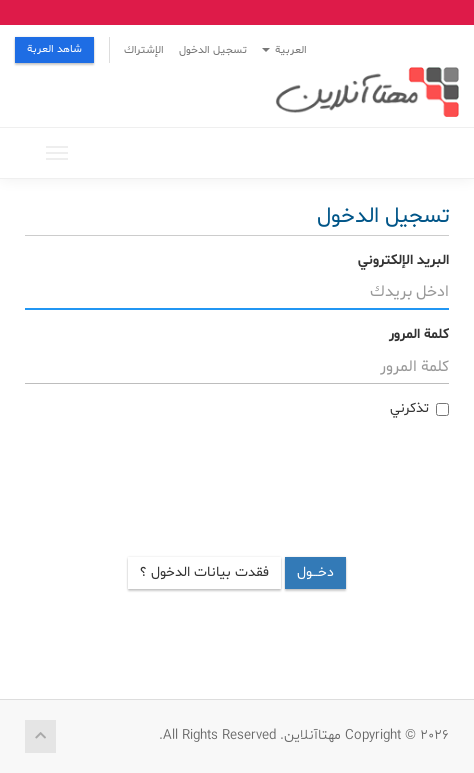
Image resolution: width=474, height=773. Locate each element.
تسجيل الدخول (213, 50)
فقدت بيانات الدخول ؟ (204, 572)
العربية (284, 50)
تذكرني (419, 408)
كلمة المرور (419, 334)
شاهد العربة (54, 49)
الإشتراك (144, 50)
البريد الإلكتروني (403, 260)
